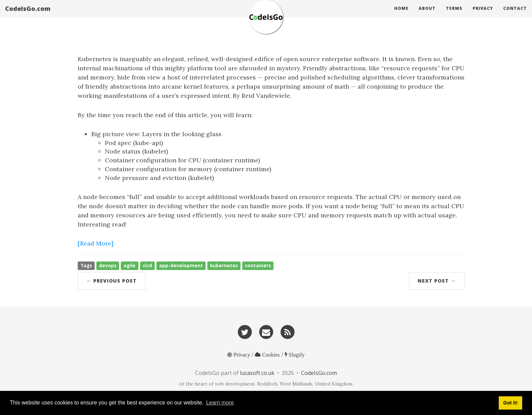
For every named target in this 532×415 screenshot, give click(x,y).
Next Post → (437, 281)
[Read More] (96, 243)
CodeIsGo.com (28, 15)
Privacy (483, 15)
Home (401, 15)
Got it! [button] (510, 403)
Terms (454, 15)
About (427, 15)
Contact (515, 15)
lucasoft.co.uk (257, 373)
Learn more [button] (220, 403)
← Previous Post (112, 281)
